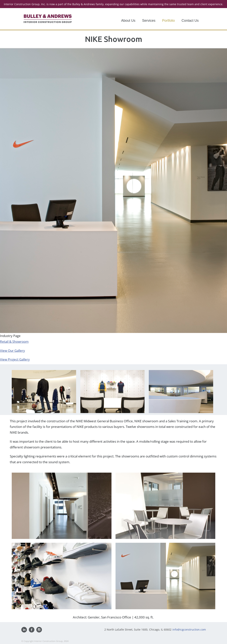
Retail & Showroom (14, 342)
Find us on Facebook (32, 630)
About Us (128, 21)
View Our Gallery (12, 351)
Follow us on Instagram (39, 630)
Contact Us (190, 21)
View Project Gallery (15, 359)
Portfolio (168, 21)
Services (149, 21)
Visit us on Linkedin (24, 630)
